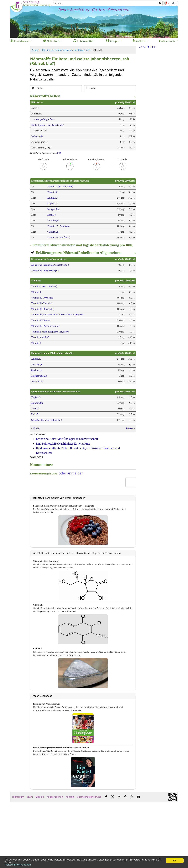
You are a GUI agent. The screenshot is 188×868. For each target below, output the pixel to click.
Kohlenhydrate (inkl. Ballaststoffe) (48, 125)
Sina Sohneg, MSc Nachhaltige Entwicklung (63, 444)
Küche (37, 428)
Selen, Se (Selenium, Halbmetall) (47, 420)
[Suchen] (105, 3)
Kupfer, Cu (52, 203)
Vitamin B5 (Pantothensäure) (45, 326)
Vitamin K (52, 192)
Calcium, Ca (53, 232)
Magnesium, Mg (39, 376)
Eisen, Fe (51, 215)
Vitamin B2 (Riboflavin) (59, 237)
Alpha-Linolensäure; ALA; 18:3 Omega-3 (50, 265)
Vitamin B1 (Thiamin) (42, 303)
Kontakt (70, 797)
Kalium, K (52, 198)
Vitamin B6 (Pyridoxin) (58, 226)
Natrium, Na (37, 381)
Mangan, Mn (53, 209)
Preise (129, 428)
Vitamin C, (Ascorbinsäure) (60, 187)
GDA (59, 153)
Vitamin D (36, 343)
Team (30, 797)
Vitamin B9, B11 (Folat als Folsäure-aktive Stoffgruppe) (57, 315)
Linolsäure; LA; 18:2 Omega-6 (45, 271)
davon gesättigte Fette (44, 119)
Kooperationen (55, 797)
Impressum (18, 797)
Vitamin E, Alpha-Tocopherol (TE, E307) (50, 332)
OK (175, 861)
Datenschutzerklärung (89, 797)
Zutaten (35, 50)
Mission (40, 797)
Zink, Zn (35, 414)
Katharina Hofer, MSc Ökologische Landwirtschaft (67, 439)
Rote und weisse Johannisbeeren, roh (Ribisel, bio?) (66, 50)
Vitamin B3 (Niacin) (41, 320)
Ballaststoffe (37, 136)
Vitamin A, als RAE (40, 337)
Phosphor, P (53, 221)
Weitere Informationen (18, 865)
